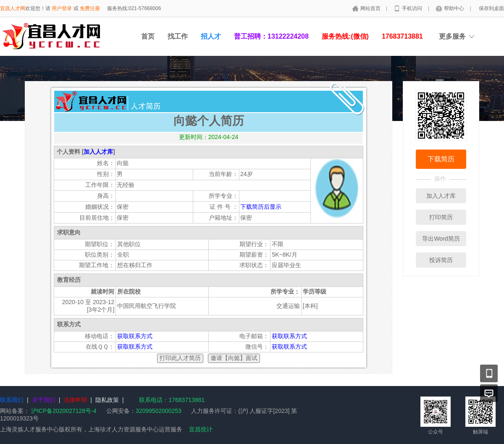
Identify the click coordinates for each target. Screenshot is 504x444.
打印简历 (441, 217)
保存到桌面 (491, 8)
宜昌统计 (201, 429)
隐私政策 (107, 400)
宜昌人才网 (13, 8)
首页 (148, 36)
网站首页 (371, 8)
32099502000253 (159, 411)
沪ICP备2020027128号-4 (64, 411)
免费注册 (90, 8)
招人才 (211, 36)
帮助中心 (455, 8)
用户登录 (62, 8)
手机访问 (413, 8)
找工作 (178, 36)
